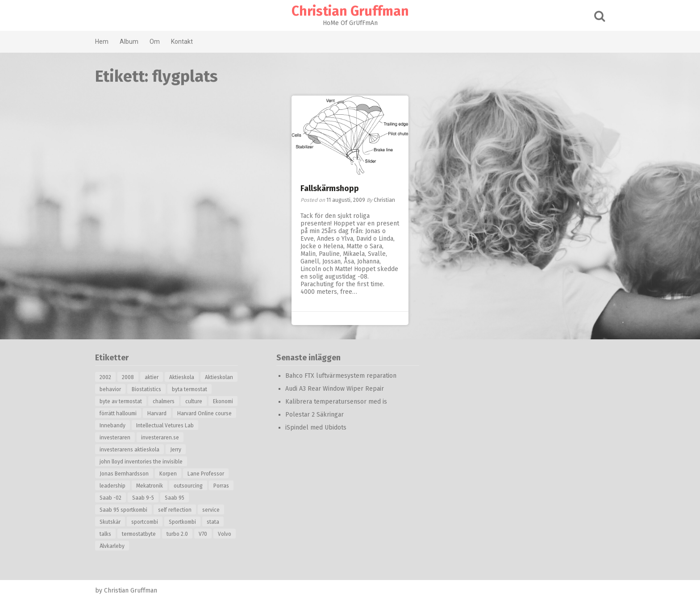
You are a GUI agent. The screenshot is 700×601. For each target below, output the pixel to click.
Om (155, 42)
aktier (152, 377)
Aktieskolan (219, 377)
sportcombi (145, 522)
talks (105, 534)
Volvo (225, 534)
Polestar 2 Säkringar (315, 415)
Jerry (176, 450)
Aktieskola (182, 377)
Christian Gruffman (350, 11)
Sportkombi (182, 522)
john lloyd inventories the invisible (141, 462)
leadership (112, 486)
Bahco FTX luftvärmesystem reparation (341, 376)
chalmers (164, 401)
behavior (110, 389)
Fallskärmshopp (330, 188)
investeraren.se (160, 438)
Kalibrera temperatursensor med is (336, 402)
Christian (384, 200)
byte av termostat (121, 401)
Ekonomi (223, 401)
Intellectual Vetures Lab (165, 426)
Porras (221, 486)
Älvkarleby (112, 546)
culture (194, 401)
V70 (203, 534)
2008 (128, 377)
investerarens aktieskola (129, 450)
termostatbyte (139, 534)
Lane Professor (206, 474)
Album (129, 42)
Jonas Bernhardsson (124, 474)
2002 (105, 377)
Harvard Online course (204, 413)
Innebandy (112, 426)
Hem (102, 42)
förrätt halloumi (118, 413)
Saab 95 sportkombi (123, 510)
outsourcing (188, 486)
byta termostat (190, 389)
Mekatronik (150, 486)
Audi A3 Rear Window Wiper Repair (335, 389)
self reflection (175, 510)
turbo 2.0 (177, 534)
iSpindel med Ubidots (316, 428)
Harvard (157, 413)
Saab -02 (110, 498)
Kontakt (182, 42)
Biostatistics (146, 389)
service (211, 510)
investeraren (115, 438)
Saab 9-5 (143, 498)
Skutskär (110, 522)
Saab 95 (175, 498)
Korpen (168, 474)
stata (213, 522)
